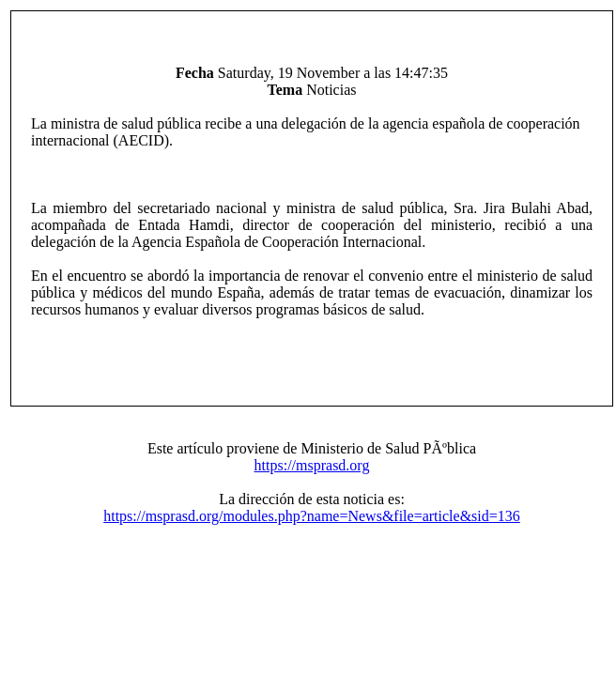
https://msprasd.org (312, 465)
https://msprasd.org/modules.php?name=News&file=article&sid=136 (312, 516)
